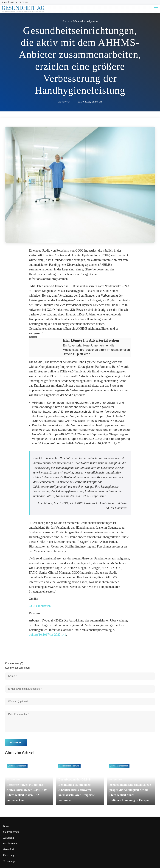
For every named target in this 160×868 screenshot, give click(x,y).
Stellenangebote (11, 832)
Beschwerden (10, 844)
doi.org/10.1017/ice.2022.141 (48, 635)
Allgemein (8, 838)
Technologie (9, 861)
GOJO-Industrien (40, 606)
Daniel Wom (64, 102)
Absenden (16, 742)
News (6, 826)
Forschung (8, 855)
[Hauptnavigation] (154, 9)
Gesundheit (9, 849)
